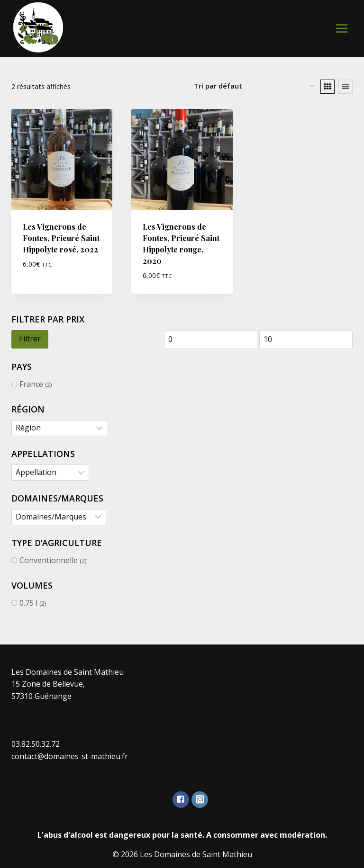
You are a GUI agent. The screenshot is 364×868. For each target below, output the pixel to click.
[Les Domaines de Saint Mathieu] (38, 27)
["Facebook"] (181, 800)
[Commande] (254, 86)
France (31, 384)
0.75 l (28, 603)
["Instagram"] (200, 800)
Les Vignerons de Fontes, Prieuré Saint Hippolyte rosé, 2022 (61, 238)
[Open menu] (341, 28)
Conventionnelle (49, 560)
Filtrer (30, 339)
